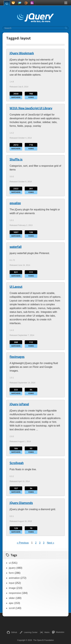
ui (10, 563)
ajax (11, 603)
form (11, 573)
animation (14, 578)
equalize (15, 203)
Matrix (45, 632)
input (12, 583)
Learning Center (28, 632)
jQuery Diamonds (21, 503)
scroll (12, 608)
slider (12, 598)
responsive (15, 593)
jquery (12, 568)
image (12, 588)
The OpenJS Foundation (44, 640)
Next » (51, 543)
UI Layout (16, 287)
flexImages (17, 357)
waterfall (16, 247)
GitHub (12, 632)
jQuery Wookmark (22, 53)
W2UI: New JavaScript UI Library (31, 108)
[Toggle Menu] (66, 3)
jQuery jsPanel (19, 404)
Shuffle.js (16, 159)
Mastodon (58, 632)
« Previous (23, 543)
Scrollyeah (17, 463)
